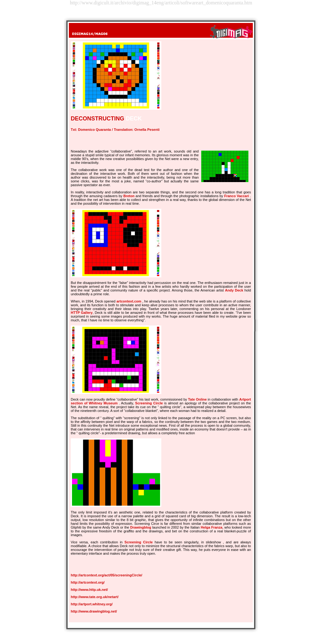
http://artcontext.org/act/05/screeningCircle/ (106, 575)
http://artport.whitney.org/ (92, 604)
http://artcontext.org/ (88, 582)
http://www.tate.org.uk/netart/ (95, 597)
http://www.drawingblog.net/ (94, 611)
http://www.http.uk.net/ (89, 590)
